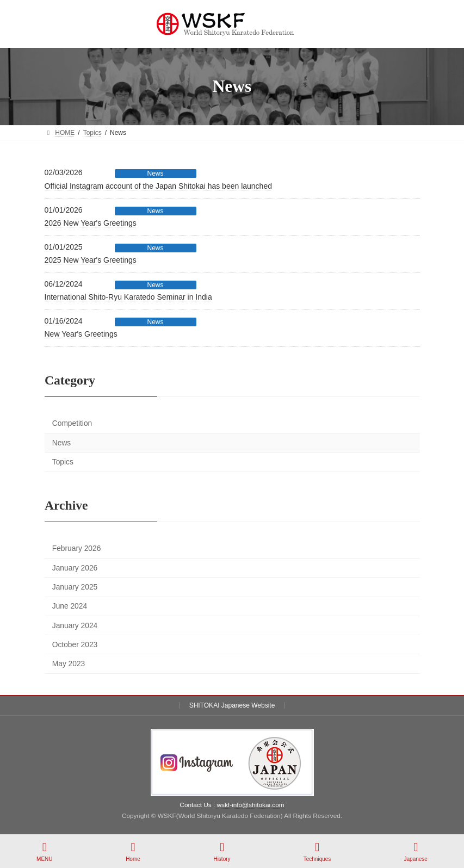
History (222, 852)
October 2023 (74, 645)
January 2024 (74, 626)
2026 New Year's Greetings (91, 223)
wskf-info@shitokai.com (251, 805)
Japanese (416, 852)
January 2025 (74, 587)
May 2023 (68, 664)
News (155, 173)
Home (133, 852)
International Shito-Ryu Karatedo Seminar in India (128, 297)
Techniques (317, 852)
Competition (72, 423)
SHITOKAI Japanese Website (232, 705)
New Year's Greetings (81, 334)
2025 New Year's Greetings (91, 260)
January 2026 (74, 568)
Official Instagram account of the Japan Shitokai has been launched (158, 186)
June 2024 (69, 606)
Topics (62, 462)
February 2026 (76, 549)
